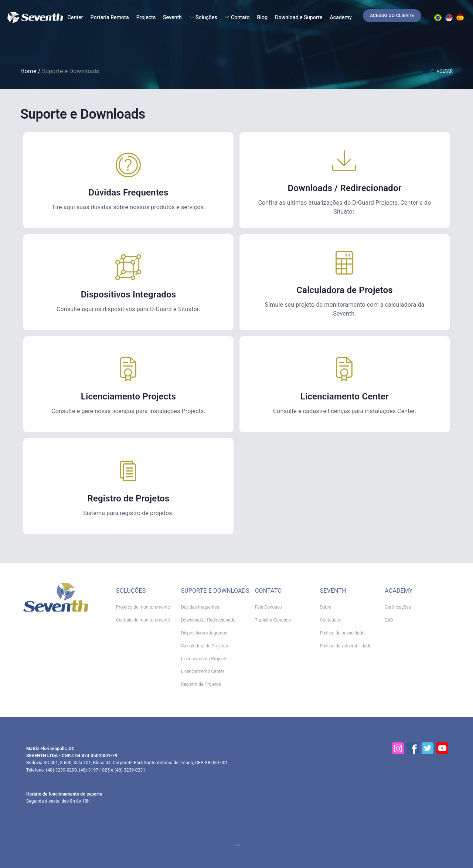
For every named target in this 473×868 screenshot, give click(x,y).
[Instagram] (398, 748)
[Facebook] (413, 748)
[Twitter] (428, 748)
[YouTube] (442, 748)
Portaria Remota (110, 17)
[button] (392, 16)
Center (75, 17)
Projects (146, 17)
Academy (341, 17)
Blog (263, 17)
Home (28, 71)
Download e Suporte (299, 17)
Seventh (172, 17)
